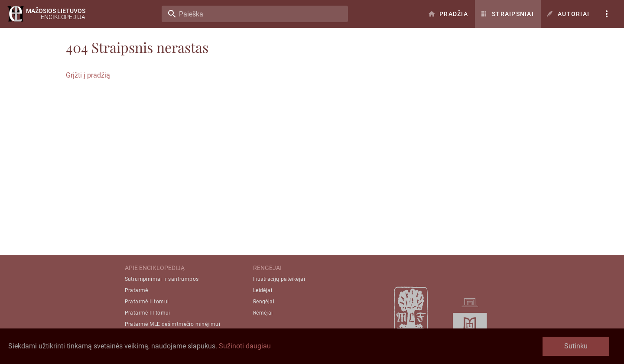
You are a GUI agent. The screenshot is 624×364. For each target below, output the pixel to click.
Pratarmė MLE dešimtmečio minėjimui (173, 324)
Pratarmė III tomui (148, 313)
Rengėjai (264, 302)
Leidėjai (263, 290)
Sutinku (576, 346)
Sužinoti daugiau (245, 346)
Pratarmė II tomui (147, 302)
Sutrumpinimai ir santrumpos (162, 279)
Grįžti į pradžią (88, 75)
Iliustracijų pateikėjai (279, 279)
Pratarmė (136, 290)
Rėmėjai (263, 313)
